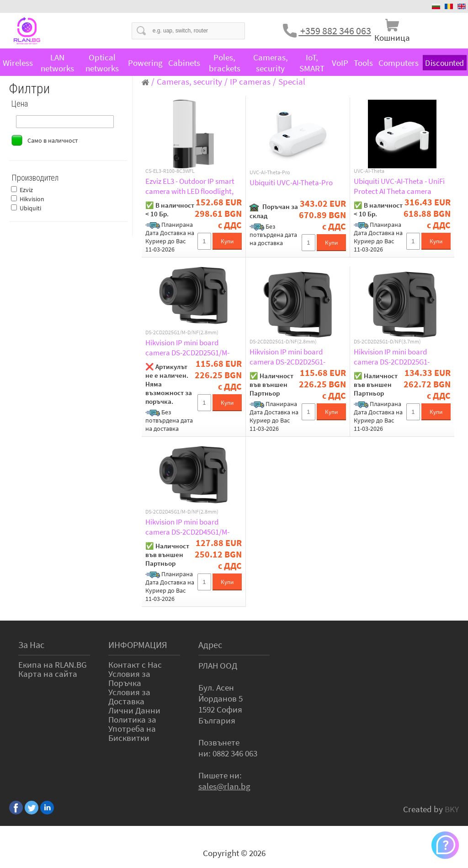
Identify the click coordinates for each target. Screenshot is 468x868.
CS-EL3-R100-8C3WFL (170, 171)
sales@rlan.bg (224, 786)
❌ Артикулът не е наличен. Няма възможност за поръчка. (169, 384)
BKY (452, 809)
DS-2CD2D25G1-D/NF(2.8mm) (283, 342)
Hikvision (32, 199)
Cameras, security (271, 63)
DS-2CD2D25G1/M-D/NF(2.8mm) (182, 332)
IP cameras (250, 81)
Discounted (445, 63)
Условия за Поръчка (129, 678)
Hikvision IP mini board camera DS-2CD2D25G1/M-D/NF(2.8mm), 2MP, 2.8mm (187, 348)
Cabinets (184, 63)
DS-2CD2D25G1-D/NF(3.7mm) (387, 342)
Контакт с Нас (135, 664)
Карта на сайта (48, 674)
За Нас (31, 645)
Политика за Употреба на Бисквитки (132, 729)
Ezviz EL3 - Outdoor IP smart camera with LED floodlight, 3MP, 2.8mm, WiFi (190, 186)
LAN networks (57, 63)
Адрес (210, 645)
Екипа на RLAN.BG (53, 664)
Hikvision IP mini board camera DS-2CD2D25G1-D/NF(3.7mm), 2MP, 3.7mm (396, 357)
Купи (227, 241)
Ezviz (26, 190)
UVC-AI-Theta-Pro (270, 172)
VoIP (340, 63)
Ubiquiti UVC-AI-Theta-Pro (291, 182)
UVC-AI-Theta (369, 171)
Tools (363, 63)
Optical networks (102, 63)
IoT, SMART (312, 63)
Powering (145, 63)
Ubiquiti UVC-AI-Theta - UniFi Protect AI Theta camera (399, 186)
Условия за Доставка (129, 697)
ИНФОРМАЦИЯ (138, 645)
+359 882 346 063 (335, 31)
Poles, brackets (225, 63)
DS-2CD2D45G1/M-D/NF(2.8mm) (182, 512)
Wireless (18, 63)
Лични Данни (134, 710)
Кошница (392, 38)
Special (292, 81)
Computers (399, 63)
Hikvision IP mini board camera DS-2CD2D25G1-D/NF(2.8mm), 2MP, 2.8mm (291, 357)
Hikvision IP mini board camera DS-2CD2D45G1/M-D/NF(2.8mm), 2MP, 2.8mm (187, 527)
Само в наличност (53, 140)
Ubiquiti (30, 208)
